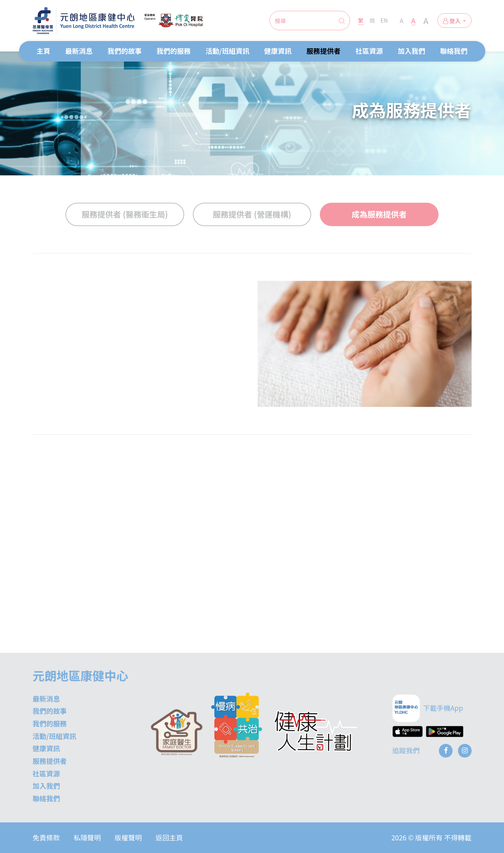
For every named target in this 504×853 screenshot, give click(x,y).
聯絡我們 (454, 51)
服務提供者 (324, 51)
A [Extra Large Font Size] (426, 21)
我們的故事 (125, 51)
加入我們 (412, 51)
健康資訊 (278, 51)
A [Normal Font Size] (401, 21)
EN (384, 20)
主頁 (44, 51)
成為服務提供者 (379, 214)
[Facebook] (446, 751)
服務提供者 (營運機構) (252, 214)
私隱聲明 (87, 837)
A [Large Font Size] (413, 20)
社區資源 (369, 51)
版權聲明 (128, 837)
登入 (452, 21)
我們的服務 (174, 51)
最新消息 (79, 51)
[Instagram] (465, 751)
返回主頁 (169, 837)
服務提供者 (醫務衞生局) (125, 214)
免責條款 (46, 837)
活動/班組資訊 (228, 51)
